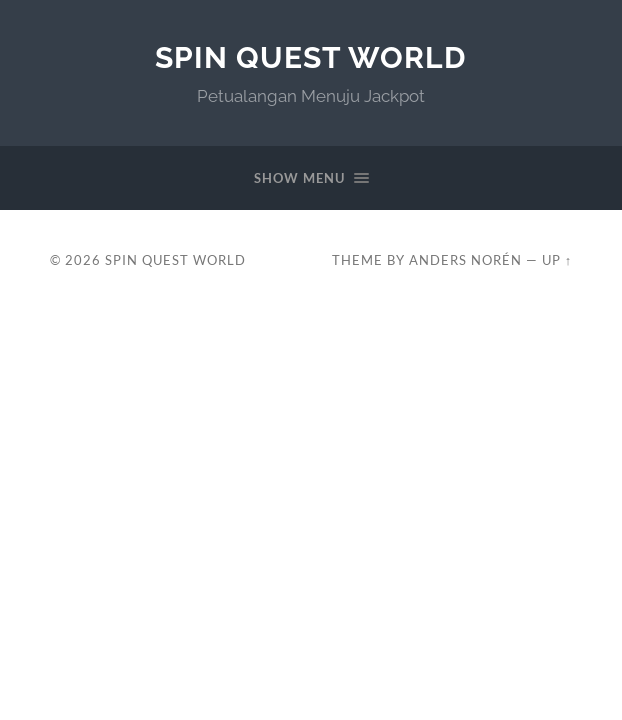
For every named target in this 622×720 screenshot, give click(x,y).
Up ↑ (557, 260)
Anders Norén (465, 260)
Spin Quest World (310, 57)
